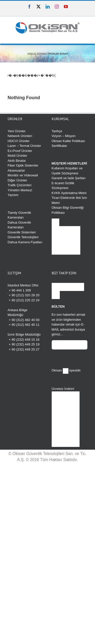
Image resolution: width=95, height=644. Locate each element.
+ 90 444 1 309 (19, 290)
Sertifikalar (59, 146)
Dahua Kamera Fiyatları (25, 242)
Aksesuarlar (16, 170)
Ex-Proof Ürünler (20, 151)
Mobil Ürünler (17, 156)
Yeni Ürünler (17, 131)
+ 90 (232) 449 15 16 (24, 339)
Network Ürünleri (20, 136)
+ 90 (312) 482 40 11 (24, 324)
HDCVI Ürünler (19, 141)
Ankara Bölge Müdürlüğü (17, 313)
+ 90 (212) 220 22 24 (24, 300)
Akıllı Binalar (17, 161)
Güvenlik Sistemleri (22, 232)
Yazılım (13, 195)
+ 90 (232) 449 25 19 (24, 344)
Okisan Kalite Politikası (68, 141)
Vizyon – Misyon (64, 136)
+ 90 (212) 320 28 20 (24, 295)
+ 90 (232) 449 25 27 (24, 349)
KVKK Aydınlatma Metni (69, 193)
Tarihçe (57, 131)
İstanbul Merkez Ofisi (23, 285)
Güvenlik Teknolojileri (23, 237)
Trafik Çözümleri (20, 185)
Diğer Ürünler (17, 180)
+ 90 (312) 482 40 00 (24, 320)
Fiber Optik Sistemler (23, 165)
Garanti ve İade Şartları (69, 178)
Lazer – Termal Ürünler (24, 146)
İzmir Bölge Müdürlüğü (24, 334)
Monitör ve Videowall (23, 175)
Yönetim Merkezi (20, 190)
